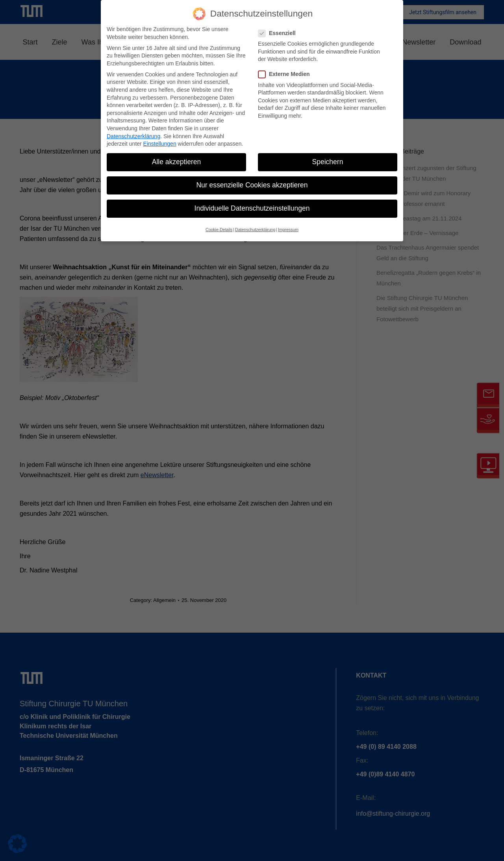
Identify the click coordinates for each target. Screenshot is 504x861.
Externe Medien (286, 74)
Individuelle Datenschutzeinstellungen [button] (252, 208)
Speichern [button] (328, 162)
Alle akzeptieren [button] (177, 162)
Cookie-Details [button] (219, 230)
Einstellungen (160, 144)
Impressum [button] (288, 230)
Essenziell (279, 33)
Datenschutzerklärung (133, 136)
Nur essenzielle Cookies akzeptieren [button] (252, 185)
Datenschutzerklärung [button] (255, 230)
